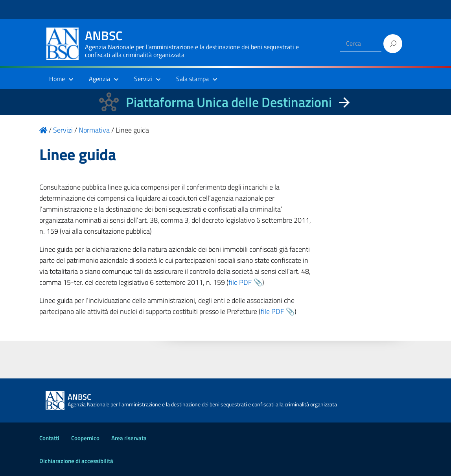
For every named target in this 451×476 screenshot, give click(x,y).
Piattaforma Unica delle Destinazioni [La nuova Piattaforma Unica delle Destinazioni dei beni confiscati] (229, 102)
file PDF (240, 282)
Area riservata (129, 438)
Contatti (49, 438)
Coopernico (85, 438)
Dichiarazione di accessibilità (76, 461)
